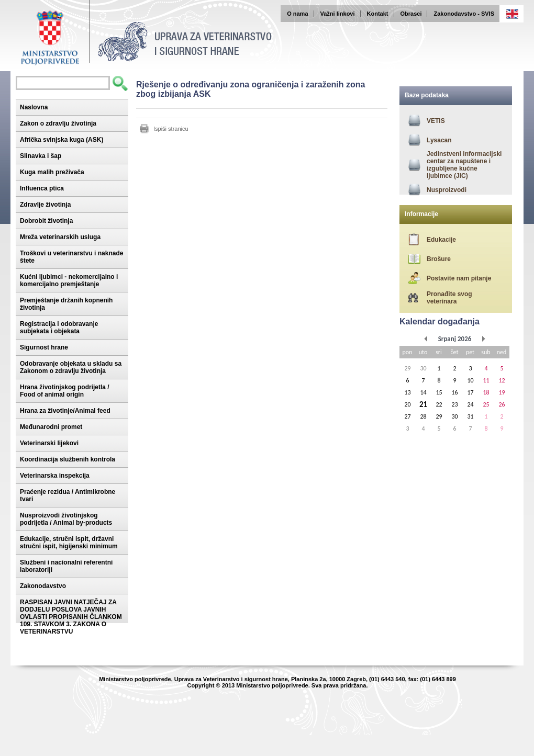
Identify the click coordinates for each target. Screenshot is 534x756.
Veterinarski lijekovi (49, 443)
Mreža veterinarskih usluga (60, 237)
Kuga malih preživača (52, 172)
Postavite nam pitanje (459, 278)
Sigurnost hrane (44, 347)
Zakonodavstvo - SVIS (464, 14)
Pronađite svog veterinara (449, 298)
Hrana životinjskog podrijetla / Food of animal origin (65, 391)
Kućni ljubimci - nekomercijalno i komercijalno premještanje (69, 280)
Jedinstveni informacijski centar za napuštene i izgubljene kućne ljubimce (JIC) (464, 165)
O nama (297, 14)
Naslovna (34, 107)
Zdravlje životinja (45, 205)
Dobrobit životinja (46, 221)
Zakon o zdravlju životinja (58, 123)
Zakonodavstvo (43, 586)
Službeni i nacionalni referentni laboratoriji (66, 566)
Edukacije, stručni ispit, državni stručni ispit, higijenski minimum (69, 543)
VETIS (436, 121)
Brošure (439, 259)
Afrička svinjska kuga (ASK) (62, 140)
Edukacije (441, 240)
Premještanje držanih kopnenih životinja (66, 304)
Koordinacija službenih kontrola (68, 459)
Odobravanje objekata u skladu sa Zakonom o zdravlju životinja (71, 367)
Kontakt (378, 14)
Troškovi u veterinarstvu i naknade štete (71, 257)
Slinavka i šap (41, 156)
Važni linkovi (338, 14)
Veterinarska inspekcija (55, 476)
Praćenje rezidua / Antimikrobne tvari (68, 495)
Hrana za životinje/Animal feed (65, 411)
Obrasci (411, 14)
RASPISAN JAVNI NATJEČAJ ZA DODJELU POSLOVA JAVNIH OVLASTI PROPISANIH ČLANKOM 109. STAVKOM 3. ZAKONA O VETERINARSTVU (71, 617)
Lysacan (439, 140)
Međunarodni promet (51, 427)
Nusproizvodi (447, 190)
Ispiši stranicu (171, 129)
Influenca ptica (42, 188)
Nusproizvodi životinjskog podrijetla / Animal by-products (66, 519)
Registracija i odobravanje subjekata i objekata (59, 328)
